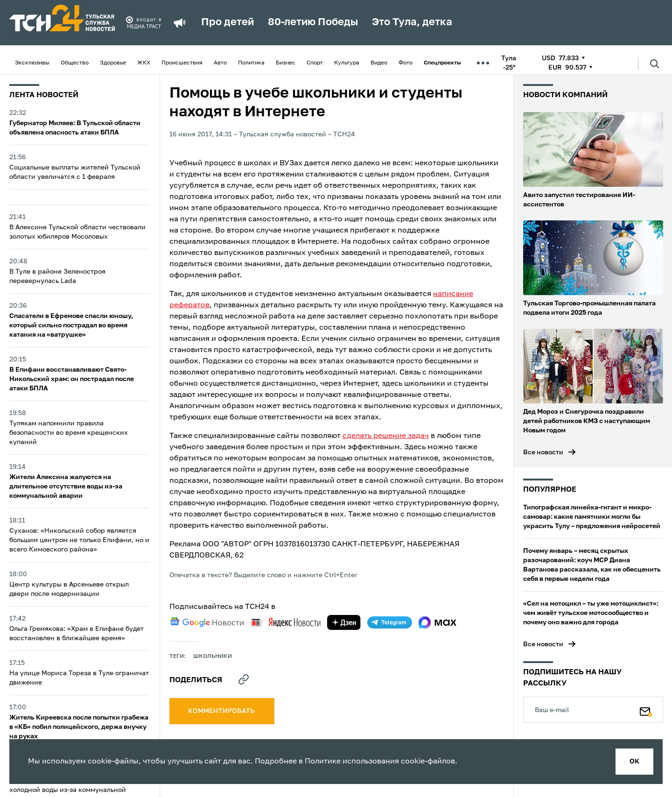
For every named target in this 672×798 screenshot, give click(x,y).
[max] (437, 622)
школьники (213, 657)
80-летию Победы (313, 22)
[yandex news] (286, 622)
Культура (347, 63)
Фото (406, 63)
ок (634, 762)
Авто (220, 63)
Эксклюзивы (32, 63)
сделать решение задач (386, 436)
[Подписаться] (646, 710)
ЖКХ (144, 63)
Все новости (543, 452)
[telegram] (390, 622)
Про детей (227, 22)
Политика (251, 63)
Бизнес (286, 63)
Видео (379, 63)
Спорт (315, 63)
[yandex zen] (344, 622)
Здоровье (113, 63)
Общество (75, 63)
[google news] (207, 622)
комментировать (222, 711)
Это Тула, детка (412, 22)
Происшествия (182, 63)
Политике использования (352, 762)
